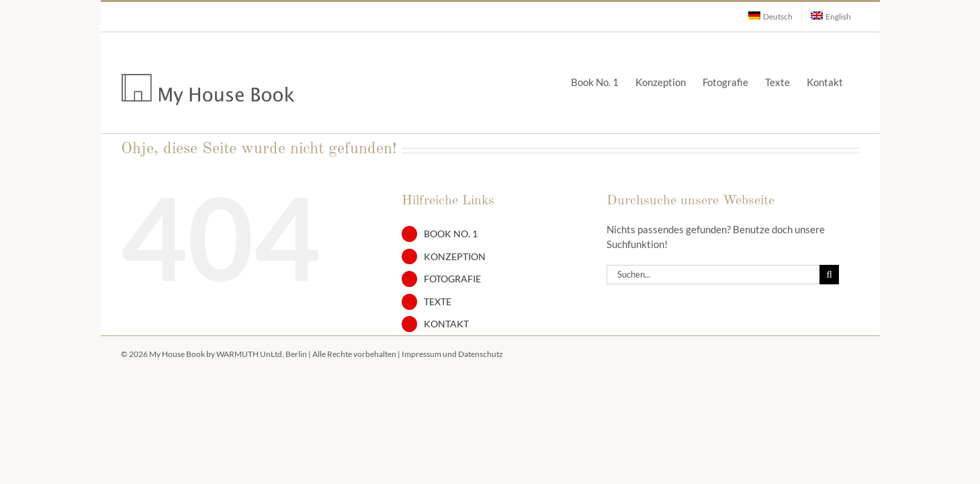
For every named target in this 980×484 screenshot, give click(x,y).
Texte (438, 301)
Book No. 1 (451, 234)
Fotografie (452, 279)
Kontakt (446, 324)
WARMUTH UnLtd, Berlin (262, 354)
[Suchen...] (713, 275)
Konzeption (455, 256)
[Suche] (829, 275)
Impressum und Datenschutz (452, 354)
